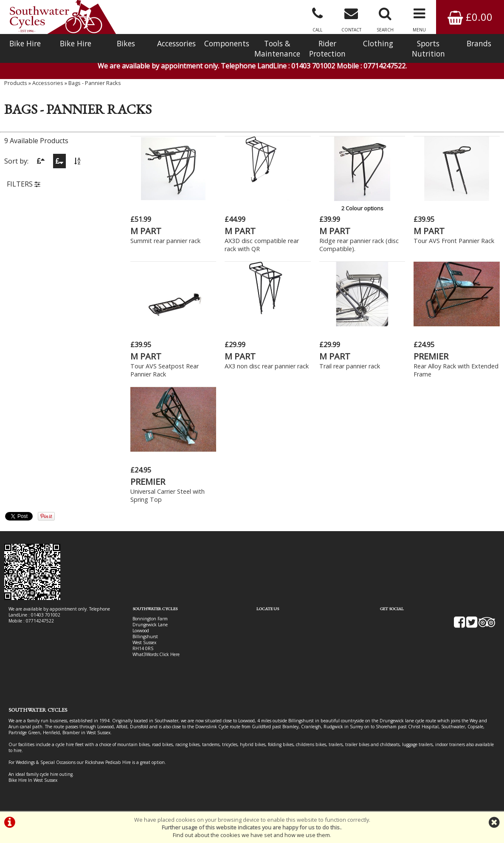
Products (16, 83)
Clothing (378, 43)
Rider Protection (327, 48)
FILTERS (24, 184)
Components (227, 43)
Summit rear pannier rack (165, 241)
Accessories (176, 43)
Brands (479, 43)
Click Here (169, 654)
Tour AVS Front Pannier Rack (454, 241)
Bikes (126, 43)
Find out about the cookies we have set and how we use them (251, 835)
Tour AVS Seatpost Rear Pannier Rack (165, 370)
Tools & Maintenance (277, 48)
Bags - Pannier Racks (95, 83)
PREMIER (431, 356)
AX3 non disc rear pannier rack (267, 366)
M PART (146, 231)
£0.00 (470, 17)
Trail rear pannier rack (350, 366)
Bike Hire (25, 43)
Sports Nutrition (428, 48)
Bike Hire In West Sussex (33, 780)
